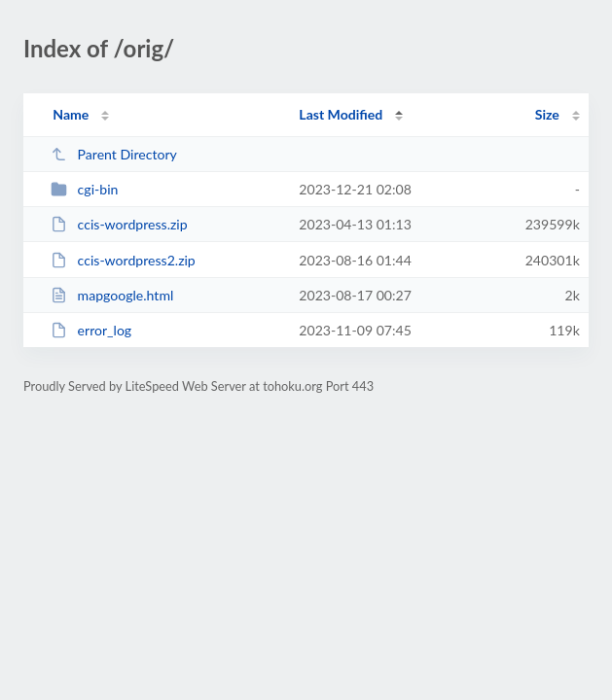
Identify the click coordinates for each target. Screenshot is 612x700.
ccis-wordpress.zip (119, 224)
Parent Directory (114, 154)
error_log (91, 330)
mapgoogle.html (112, 295)
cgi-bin (84, 189)
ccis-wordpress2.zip (123, 260)
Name (71, 114)
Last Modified (341, 114)
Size (547, 114)
